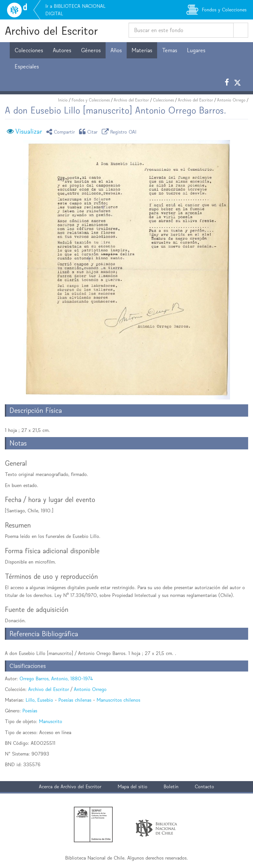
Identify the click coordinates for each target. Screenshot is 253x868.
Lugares (196, 50)
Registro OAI (120, 131)
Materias (142, 50)
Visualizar (29, 131)
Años (116, 50)
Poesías (30, 711)
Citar (89, 131)
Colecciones (29, 50)
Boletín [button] (171, 786)
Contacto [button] (204, 786)
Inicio (63, 100)
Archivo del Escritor (51, 31)
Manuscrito (51, 721)
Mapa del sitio (132, 786)
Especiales (27, 66)
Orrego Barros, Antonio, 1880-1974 (56, 678)
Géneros (91, 50)
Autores (62, 50)
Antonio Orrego (231, 100)
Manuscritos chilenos (118, 700)
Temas (170, 50)
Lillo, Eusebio (39, 700)
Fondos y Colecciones (91, 100)
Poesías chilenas (75, 700)
